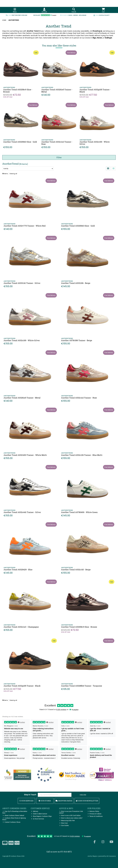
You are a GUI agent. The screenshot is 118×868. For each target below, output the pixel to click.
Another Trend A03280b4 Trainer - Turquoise (82, 686)
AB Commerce (111, 856)
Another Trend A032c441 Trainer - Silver (22, 512)
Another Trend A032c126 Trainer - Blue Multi (82, 455)
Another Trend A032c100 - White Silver (95, 143)
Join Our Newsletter (87, 801)
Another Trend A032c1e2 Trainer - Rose (57, 143)
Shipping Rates (64, 801)
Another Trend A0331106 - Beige (76, 283)
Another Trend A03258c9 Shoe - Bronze (18, 91)
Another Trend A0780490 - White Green (79, 512)
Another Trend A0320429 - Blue (18, 570)
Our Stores (45, 801)
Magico (95, 856)
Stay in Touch (30, 795)
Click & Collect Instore (39, 814)
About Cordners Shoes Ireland (13, 815)
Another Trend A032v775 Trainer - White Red (25, 226)
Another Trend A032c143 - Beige (76, 570)
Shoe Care (64, 823)
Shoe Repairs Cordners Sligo (41, 816)
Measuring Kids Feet (67, 820)
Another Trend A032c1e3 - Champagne (21, 627)
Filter (59, 157)
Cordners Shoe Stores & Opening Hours (14, 819)
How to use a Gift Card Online (70, 815)
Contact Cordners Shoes (12, 822)
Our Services (26, 801)
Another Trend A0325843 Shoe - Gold (20, 142)
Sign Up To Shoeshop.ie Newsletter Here (15, 812)
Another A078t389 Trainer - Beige (77, 340)
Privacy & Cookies (95, 814)
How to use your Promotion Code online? (71, 812)
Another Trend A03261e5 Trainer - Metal (57, 91)
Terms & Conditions (95, 816)
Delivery (35, 811)
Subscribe (83, 795)
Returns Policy (93, 811)
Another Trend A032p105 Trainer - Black (95, 91)
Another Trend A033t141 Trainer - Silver (22, 283)
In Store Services (38, 819)
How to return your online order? (71, 818)
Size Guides (64, 825)
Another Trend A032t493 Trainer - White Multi (25, 455)
